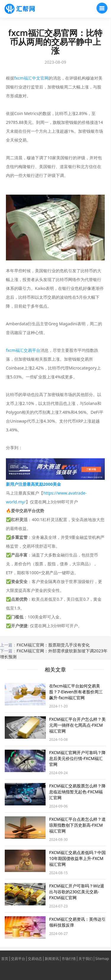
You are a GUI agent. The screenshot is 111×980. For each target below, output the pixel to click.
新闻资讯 (52, 959)
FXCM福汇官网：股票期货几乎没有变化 (53, 645)
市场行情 (69, 959)
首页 (5, 959)
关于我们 (86, 959)
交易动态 (35, 959)
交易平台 (18, 959)
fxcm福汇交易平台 (23, 350)
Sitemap (102, 959)
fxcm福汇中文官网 (31, 78)
